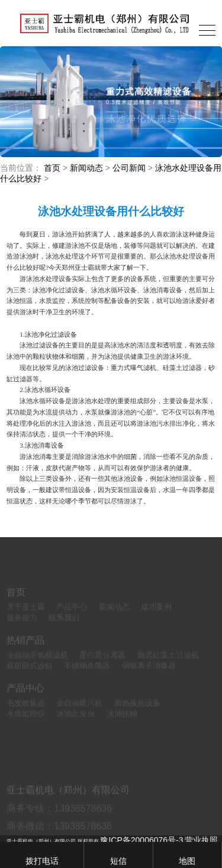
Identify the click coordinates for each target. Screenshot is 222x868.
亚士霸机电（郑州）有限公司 (68, 810)
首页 (52, 168)
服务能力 (22, 626)
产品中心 (72, 615)
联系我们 (64, 626)
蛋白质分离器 (102, 663)
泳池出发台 (75, 722)
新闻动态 (86, 168)
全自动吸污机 (79, 712)
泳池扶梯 (122, 722)
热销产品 (25, 648)
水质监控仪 (26, 722)
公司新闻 (129, 168)
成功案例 (156, 615)
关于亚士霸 (26, 615)
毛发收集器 (26, 712)
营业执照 (201, 840)
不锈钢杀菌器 (87, 674)
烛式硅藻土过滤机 (168, 663)
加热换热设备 (137, 712)
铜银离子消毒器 (149, 674)
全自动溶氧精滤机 (37, 663)
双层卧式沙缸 (30, 674)
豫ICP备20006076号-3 (141, 840)
